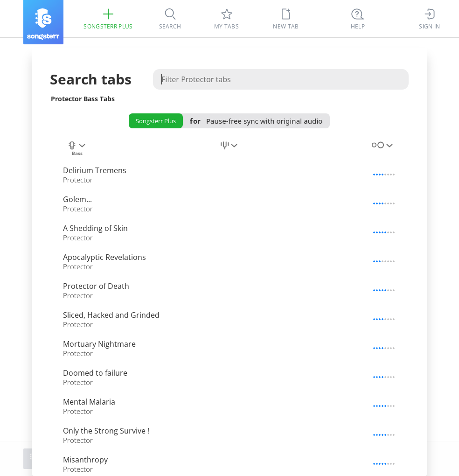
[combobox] (77, 151)
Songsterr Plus (156, 121)
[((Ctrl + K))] (358, 19)
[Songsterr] (43, 22)
